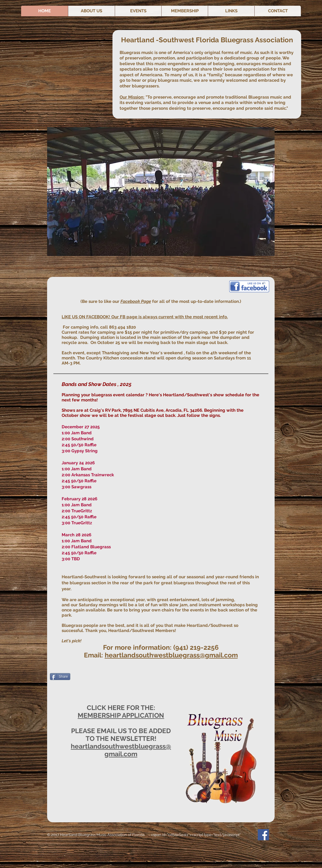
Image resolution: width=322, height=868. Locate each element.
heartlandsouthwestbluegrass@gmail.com (171, 655)
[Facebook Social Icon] (263, 835)
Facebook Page (136, 301)
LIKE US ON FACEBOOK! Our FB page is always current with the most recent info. (145, 317)
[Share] (60, 677)
